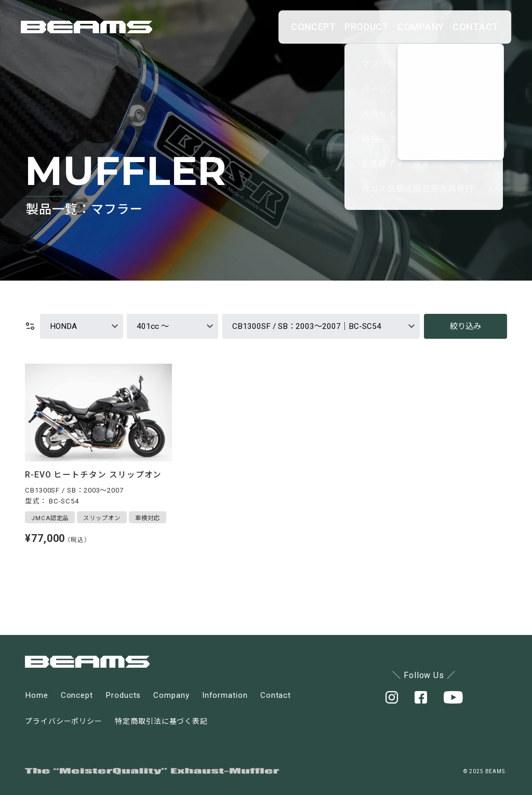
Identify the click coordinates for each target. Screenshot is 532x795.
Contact (276, 695)
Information (225, 695)
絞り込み (465, 326)
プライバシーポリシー (64, 721)
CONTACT (466, 27)
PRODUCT (315, 27)
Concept (77, 695)
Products (123, 695)
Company (171, 695)
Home (37, 695)
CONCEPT (240, 27)
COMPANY (390, 27)
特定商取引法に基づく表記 (161, 721)
